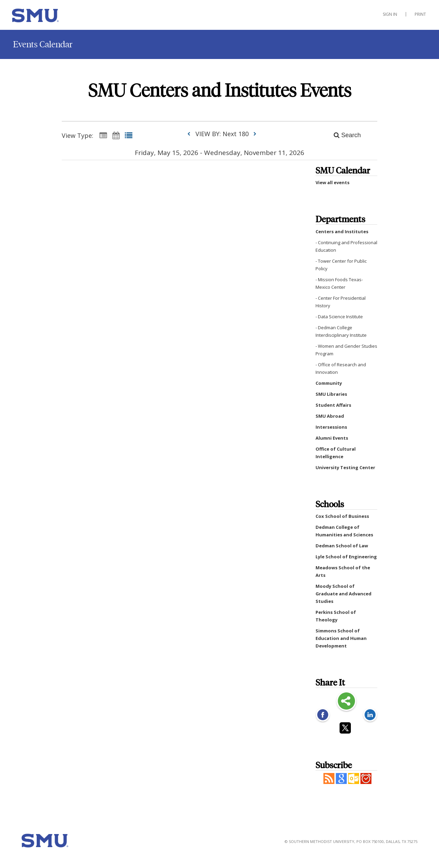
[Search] (343, 135)
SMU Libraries (331, 394)
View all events (333, 182)
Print (420, 14)
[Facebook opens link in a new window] (323, 715)
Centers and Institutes (342, 231)
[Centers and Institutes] (46, 17)
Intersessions (331, 427)
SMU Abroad (330, 416)
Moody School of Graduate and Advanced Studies (343, 594)
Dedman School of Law (342, 546)
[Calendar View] (116, 135)
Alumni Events (332, 438)
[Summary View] (103, 135)
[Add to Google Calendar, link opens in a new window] (341, 782)
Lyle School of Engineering (346, 557)
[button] (329, 782)
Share (346, 702)
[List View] (129, 135)
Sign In (390, 14)
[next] (255, 134)
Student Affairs (333, 405)
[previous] (191, 134)
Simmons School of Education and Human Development (341, 638)
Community (329, 383)
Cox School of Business (342, 516)
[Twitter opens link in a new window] (346, 729)
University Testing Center (345, 467)
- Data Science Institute (339, 317)
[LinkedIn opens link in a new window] (370, 715)
